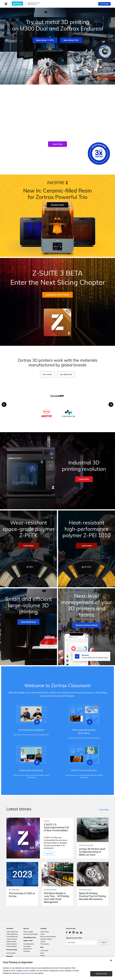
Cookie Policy (25, 973)
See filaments (66, 374)
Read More (49, 854)
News (42, 953)
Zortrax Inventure (12, 939)
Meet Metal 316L (71, 40)
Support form (27, 949)
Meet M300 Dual (28, 622)
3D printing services (30, 937)
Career (42, 934)
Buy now (26, 928)
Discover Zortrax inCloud (87, 625)
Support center (28, 941)
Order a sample (28, 932)
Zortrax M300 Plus (12, 934)
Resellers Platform (46, 939)
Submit (104, 942)
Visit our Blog (104, 810)
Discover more (57, 205)
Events (43, 955)
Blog (42, 947)
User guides (27, 946)
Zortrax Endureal (11, 946)
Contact (43, 942)
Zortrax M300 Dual (12, 932)
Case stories (44, 951)
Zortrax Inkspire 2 (12, 944)
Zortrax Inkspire (11, 942)
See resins (47, 374)
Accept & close (101, 974)
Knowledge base (29, 944)
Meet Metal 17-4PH (45, 40)
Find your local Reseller (31, 934)
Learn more (57, 144)
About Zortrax (45, 932)
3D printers (10, 928)
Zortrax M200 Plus (12, 937)
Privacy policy (45, 944)
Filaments (9, 956)
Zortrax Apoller (11, 953)
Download (27, 951)
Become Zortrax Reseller (48, 937)
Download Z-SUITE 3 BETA (57, 295)
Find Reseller (104, 4)
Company (43, 928)
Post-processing (12, 950)
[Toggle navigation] (8, 4)
